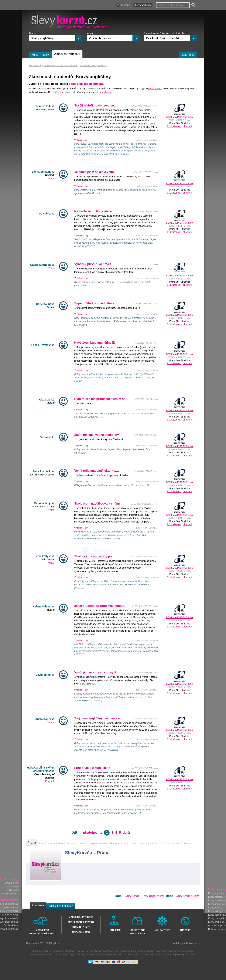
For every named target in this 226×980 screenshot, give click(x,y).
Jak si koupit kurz (81, 917)
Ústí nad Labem (137, 843)
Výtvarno (9, 883)
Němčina (151, 951)
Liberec (82, 843)
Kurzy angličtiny (216, 893)
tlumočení (191, 955)
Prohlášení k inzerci (81, 922)
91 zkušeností (174, 126)
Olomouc (71, 843)
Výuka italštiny (150, 955)
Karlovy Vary (174, 843)
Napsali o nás (81, 932)
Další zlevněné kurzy (61, 906)
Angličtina (107, 951)
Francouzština (38, 955)
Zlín (163, 843)
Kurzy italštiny (215, 908)
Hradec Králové (118, 843)
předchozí (91, 833)
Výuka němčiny (164, 951)
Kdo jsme (115, 930)
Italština (138, 955)
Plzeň (61, 843)
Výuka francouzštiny (56, 955)
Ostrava (51, 843)
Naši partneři (162, 930)
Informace (38, 905)
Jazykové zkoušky (75, 951)
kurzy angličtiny (103, 92)
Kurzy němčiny (216, 897)
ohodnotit (188, 126)
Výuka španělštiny (108, 955)
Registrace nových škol (138, 932)
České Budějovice (98, 843)
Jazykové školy (187, 896)
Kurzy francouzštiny (183, 951)
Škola (12, 890)
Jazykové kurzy (57, 951)
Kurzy (63, 92)
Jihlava (187, 843)
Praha (32, 843)
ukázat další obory (9, 894)
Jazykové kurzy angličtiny (144, 896)
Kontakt (185, 930)
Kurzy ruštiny (215, 911)
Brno (41, 843)
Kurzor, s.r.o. (193, 943)
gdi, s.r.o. (58, 943)
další (126, 833)
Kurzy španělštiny (76, 955)
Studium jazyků (166, 955)
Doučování (9, 926)
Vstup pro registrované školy (43, 932)
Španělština (92, 955)
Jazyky (10, 887)
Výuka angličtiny (121, 951)
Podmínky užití (81, 927)
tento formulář (155, 89)
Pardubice (153, 843)
